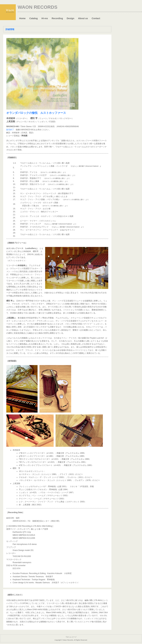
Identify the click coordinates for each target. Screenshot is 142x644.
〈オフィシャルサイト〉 (17, 261)
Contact (96, 18)
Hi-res (45, 18)
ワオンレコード (71, 637)
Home (22, 18)
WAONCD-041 (28, 130)
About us (83, 18)
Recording (57, 18)
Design (71, 18)
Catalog (34, 18)
